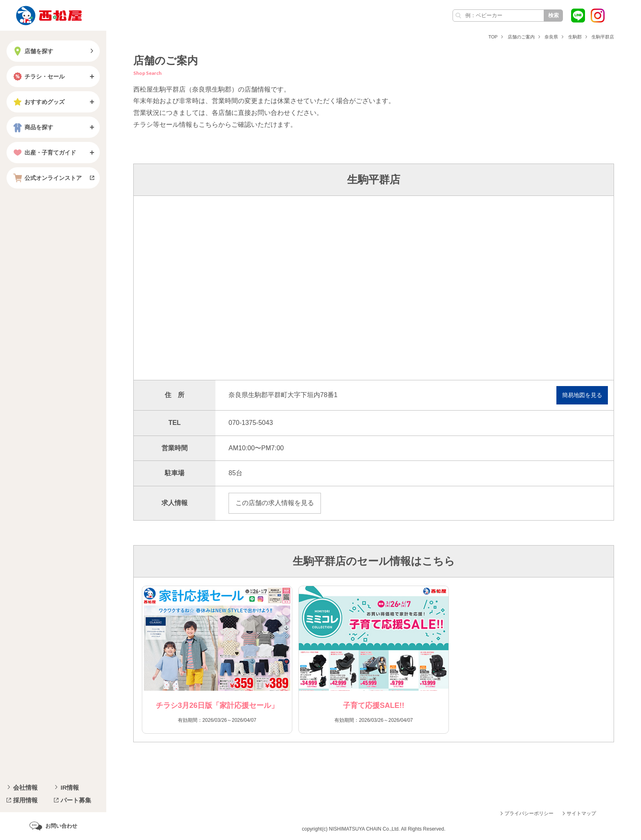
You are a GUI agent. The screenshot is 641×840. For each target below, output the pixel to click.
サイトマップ (581, 813)
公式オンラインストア (47, 178)
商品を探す (32, 127)
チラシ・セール (38, 76)
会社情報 (25, 787)
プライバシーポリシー (529, 813)
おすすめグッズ (38, 102)
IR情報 (70, 787)
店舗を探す (32, 51)
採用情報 (25, 800)
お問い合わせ (61, 826)
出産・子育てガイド (44, 153)
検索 (554, 15)
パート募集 (76, 800)
